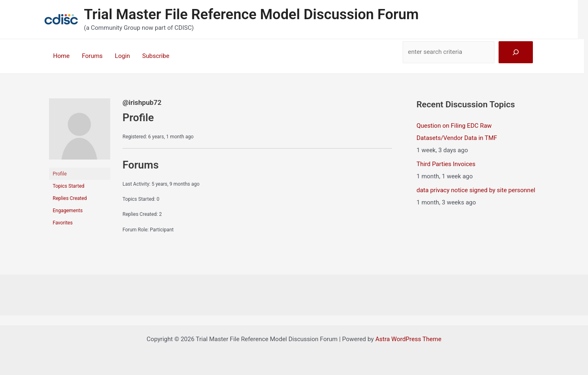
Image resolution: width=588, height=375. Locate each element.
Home (61, 56)
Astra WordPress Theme (408, 339)
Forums (92, 56)
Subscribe (156, 56)
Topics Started (69, 186)
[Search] (516, 52)
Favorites (63, 223)
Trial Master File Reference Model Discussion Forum (252, 14)
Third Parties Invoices (446, 164)
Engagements (68, 211)
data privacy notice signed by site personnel (476, 190)
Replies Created (70, 198)
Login (122, 56)
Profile (60, 174)
